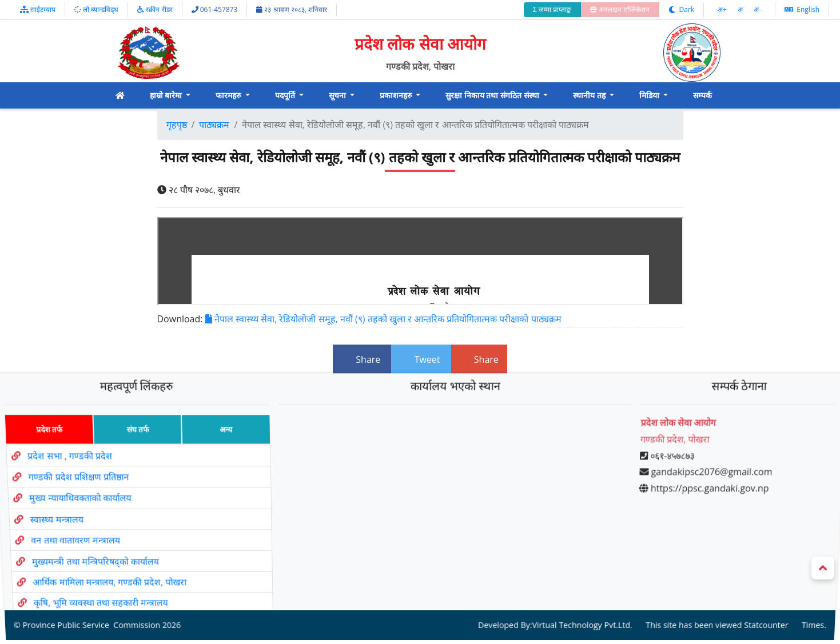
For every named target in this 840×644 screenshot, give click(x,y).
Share (362, 359)
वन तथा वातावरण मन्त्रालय (80, 532)
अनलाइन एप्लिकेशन (620, 9)
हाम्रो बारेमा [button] (167, 95)
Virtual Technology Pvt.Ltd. (576, 592)
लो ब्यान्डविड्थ (96, 9)
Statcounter (752, 592)
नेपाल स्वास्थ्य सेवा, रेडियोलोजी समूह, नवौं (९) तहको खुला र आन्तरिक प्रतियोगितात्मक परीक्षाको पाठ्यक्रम (383, 319)
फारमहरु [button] (229, 95)
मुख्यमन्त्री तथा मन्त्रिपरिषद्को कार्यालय (101, 547)
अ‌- (757, 9)
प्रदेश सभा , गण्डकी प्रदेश (63, 468)
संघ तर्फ (129, 448)
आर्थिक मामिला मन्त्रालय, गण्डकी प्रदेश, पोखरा (118, 562)
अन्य (220, 448)
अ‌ (741, 9)
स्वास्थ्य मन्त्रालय (58, 517)
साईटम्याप (38, 9)
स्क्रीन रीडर (155, 9)
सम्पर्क (702, 95)
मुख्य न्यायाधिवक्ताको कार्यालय (79, 501)
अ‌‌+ (723, 9)
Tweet (421, 359)
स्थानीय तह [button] (590, 95)
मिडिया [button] (650, 95)
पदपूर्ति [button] (286, 95)
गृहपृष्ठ (177, 125)
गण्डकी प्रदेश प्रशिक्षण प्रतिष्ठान (75, 485)
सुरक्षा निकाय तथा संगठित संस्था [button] (493, 95)
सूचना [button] (339, 95)
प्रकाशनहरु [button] (397, 95)
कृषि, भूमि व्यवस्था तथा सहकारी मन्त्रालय (112, 577)
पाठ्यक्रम (214, 125)
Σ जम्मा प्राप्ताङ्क (552, 9)
